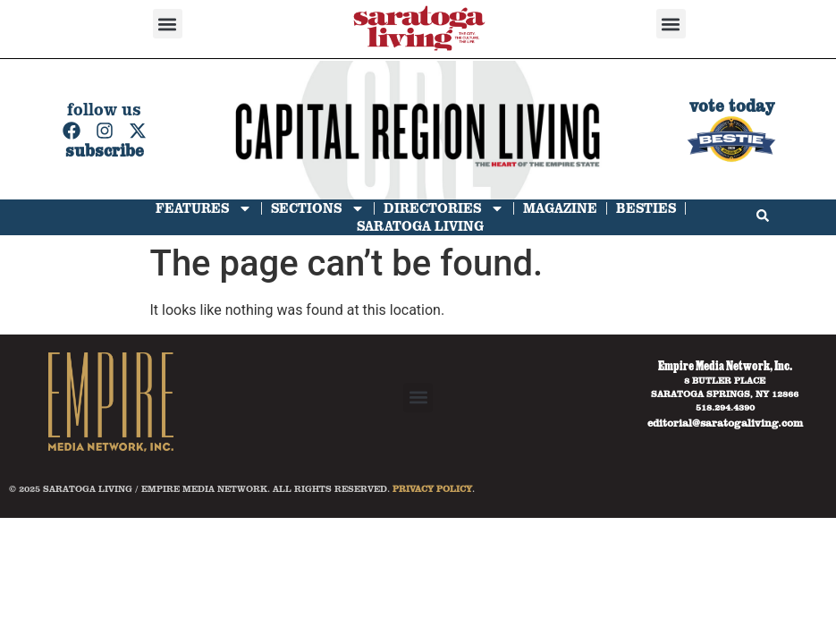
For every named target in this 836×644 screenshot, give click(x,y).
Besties (646, 208)
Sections (318, 208)
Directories (444, 208)
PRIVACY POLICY (432, 488)
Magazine (560, 208)
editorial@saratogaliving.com (725, 422)
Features (204, 208)
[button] (168, 24)
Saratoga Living (420, 226)
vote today (732, 106)
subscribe (105, 151)
